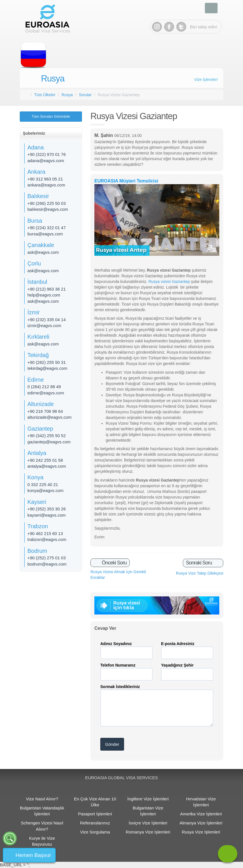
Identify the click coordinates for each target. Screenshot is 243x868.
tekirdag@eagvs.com (47, 368)
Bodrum (37, 551)
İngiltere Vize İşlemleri (148, 799)
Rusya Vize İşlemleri (201, 832)
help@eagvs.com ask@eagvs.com (44, 298)
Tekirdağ (38, 355)
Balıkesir (38, 196)
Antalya (37, 453)
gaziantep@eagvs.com (49, 442)
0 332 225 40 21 (43, 485)
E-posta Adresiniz (178, 644)
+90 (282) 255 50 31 (47, 362)
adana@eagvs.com (46, 161)
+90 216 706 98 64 (45, 411)
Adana (36, 147)
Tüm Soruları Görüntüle (51, 116)
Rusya (53, 79)
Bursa (35, 221)
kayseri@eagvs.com (46, 515)
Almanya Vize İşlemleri (201, 823)
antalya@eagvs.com (47, 466)
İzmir (33, 312)
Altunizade (41, 404)
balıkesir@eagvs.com (48, 209)
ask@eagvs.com (43, 252)
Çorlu (34, 263)
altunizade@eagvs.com (49, 417)
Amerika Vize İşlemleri (201, 814)
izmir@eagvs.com (44, 325)
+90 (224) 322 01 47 (47, 228)
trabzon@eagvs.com (47, 539)
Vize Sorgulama (95, 832)
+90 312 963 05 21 (45, 179)
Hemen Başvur (33, 855)
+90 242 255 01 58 (45, 460)
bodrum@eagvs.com (47, 564)
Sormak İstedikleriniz (120, 687)
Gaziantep (40, 429)
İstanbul (37, 282)
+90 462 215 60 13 (45, 533)
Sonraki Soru (199, 563)
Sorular (85, 95)
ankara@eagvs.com (46, 185)
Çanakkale (41, 245)
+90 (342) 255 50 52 (47, 436)
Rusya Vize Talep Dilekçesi (199, 573)
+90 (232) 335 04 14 (47, 320)
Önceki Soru (114, 563)
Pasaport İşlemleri (95, 814)
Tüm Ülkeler (45, 95)
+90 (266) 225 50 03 (47, 203)
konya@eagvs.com (45, 490)
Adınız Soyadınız (116, 644)
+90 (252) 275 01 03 (47, 558)
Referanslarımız (95, 823)
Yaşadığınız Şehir (177, 665)
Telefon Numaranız (118, 665)
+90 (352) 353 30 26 (47, 509)
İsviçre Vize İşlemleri (148, 823)
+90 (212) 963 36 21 (47, 289)
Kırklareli (38, 337)
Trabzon (38, 526)
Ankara (36, 172)
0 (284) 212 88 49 (44, 387)
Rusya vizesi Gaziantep (169, 282)
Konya (35, 477)
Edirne (36, 380)
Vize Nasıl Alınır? (42, 799)
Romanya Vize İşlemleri (148, 832)
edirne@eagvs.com (46, 393)
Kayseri (37, 502)
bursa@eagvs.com (45, 234)
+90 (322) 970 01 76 (47, 154)
